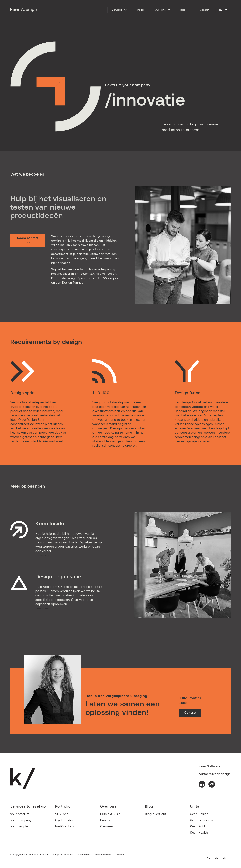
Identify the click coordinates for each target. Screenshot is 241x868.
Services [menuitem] (117, 10)
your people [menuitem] (19, 827)
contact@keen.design (215, 774)
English (227, 858)
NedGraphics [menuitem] (65, 827)
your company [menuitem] (21, 820)
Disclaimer (85, 855)
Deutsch (219, 858)
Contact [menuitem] (205, 10)
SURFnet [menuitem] (61, 814)
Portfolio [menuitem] (140, 10)
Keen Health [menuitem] (199, 833)
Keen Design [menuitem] (199, 814)
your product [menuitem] (20, 814)
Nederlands (211, 858)
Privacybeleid (103, 855)
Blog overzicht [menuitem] (156, 814)
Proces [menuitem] (105, 820)
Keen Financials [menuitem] (201, 820)
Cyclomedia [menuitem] (64, 820)
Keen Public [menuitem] (199, 827)
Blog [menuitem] (183, 10)
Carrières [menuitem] (107, 827)
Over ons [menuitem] (160, 10)
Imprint (120, 855)
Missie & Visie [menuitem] (110, 814)
